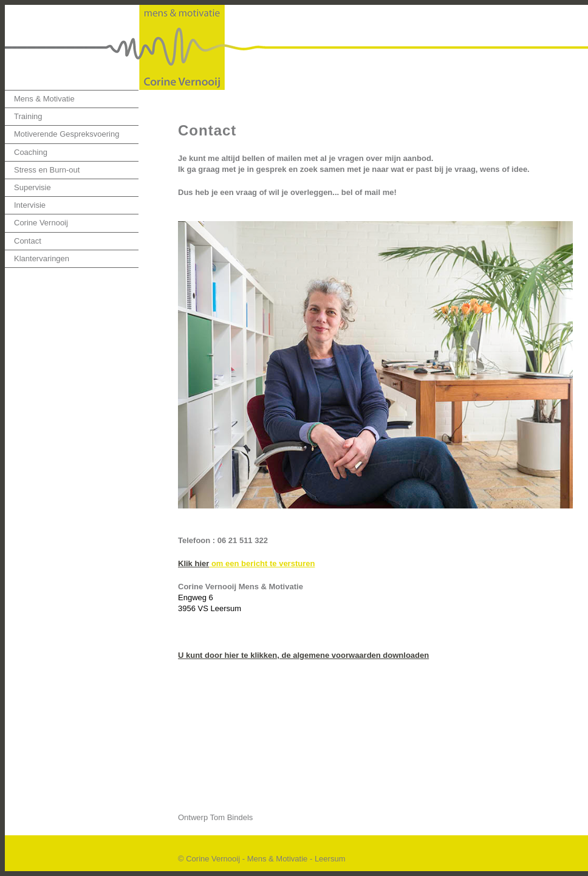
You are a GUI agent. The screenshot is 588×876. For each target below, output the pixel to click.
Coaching (31, 152)
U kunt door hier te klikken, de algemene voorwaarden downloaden (303, 655)
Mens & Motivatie (44, 99)
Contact (28, 241)
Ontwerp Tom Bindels (215, 817)
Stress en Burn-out (47, 170)
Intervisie (30, 205)
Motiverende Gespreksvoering (67, 134)
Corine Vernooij (41, 223)
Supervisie (32, 187)
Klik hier (193, 563)
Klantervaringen (42, 258)
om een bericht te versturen (262, 563)
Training (28, 116)
